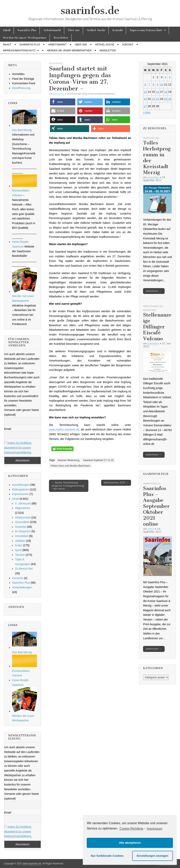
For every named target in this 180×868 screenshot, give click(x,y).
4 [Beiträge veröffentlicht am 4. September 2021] (166, 77)
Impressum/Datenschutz (146, 30)
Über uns (74, 30)
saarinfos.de (90, 11)
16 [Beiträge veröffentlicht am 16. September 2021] (157, 92)
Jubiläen (20, 541)
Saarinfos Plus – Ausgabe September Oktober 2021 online (156, 506)
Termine (20, 555)
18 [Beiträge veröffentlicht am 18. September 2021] (166, 92)
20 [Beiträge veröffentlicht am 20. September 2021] (145, 99)
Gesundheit (56, 63)
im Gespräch (23, 531)
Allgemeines (23, 508)
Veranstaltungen (22, 587)
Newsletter (61, 38)
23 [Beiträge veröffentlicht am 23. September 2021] (157, 99)
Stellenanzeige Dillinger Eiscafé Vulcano (157, 327)
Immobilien (22, 536)
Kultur (19, 545)
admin (151, 529)
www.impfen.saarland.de (64, 429)
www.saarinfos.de (32, 864)
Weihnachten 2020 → (116, 483)
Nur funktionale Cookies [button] (107, 856)
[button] (63, 102)
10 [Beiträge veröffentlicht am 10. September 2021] (162, 84)
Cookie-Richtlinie (131, 829)
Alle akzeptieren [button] (130, 843)
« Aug (147, 112)
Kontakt (118, 30)
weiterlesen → (154, 291)
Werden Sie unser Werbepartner (25, 38)
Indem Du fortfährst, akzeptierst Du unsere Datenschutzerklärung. (18, 448)
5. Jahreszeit (23, 503)
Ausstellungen (21, 485)
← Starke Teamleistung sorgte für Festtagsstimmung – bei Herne (68, 486)
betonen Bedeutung (69, 460)
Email (8, 429)
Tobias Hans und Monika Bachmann (70, 466)
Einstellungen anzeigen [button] (153, 856)
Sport (18, 550)
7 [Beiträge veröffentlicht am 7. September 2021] (149, 84)
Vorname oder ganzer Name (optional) (22, 412)
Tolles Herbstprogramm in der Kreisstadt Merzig (157, 158)
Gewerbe (21, 527)
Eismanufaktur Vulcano (25, 191)
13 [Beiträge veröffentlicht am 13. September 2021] (145, 92)
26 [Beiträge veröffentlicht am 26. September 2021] (170, 99)
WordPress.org (21, 88)
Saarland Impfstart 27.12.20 (98, 460)
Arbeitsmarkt (52, 30)
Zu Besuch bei (24, 569)
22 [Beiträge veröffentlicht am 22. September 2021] (154, 99)
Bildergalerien (21, 489)
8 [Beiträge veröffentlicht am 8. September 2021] (154, 84)
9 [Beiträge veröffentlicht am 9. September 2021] (157, 84)
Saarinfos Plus (27, 30)
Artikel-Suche (96, 30)
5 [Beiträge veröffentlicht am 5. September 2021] (170, 77)
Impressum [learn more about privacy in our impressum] (155, 829)
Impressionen (20, 494)
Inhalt (7, 30)
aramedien (59, 94)
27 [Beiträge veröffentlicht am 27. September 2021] (145, 106)
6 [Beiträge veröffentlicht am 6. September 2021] (145, 84)
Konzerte (18, 578)
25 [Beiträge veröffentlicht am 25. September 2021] (166, 99)
